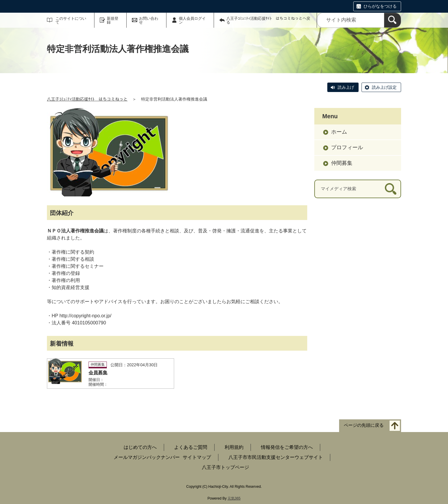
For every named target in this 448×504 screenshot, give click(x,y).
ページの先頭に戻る (364, 425)
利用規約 (234, 447)
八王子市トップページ (225, 467)
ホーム (339, 132)
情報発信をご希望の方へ (287, 447)
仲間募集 (342, 163)
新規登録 (113, 20)
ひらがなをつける (380, 6)
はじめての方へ (140, 447)
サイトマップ (197, 457)
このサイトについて (71, 20)
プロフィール (347, 147)
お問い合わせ (149, 20)
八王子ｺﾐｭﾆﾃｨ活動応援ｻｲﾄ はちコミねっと (87, 99)
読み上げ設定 (384, 87)
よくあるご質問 (191, 447)
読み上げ (346, 87)
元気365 (234, 498)
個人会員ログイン (192, 20)
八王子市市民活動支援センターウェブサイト (276, 457)
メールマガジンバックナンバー (147, 457)
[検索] (393, 20)
